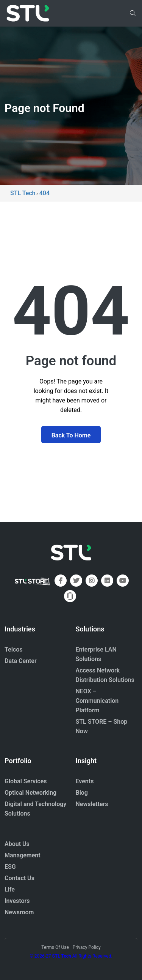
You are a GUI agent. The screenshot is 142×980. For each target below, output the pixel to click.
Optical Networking (30, 793)
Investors (17, 901)
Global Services (26, 781)
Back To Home (71, 435)
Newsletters (92, 804)
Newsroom (19, 912)
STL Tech (62, 956)
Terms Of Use (55, 947)
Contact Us (20, 878)
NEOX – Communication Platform (97, 701)
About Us (17, 844)
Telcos (14, 649)
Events (85, 781)
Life (10, 889)
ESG (10, 867)
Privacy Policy (87, 947)
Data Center (21, 661)
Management (23, 855)
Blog (82, 793)
